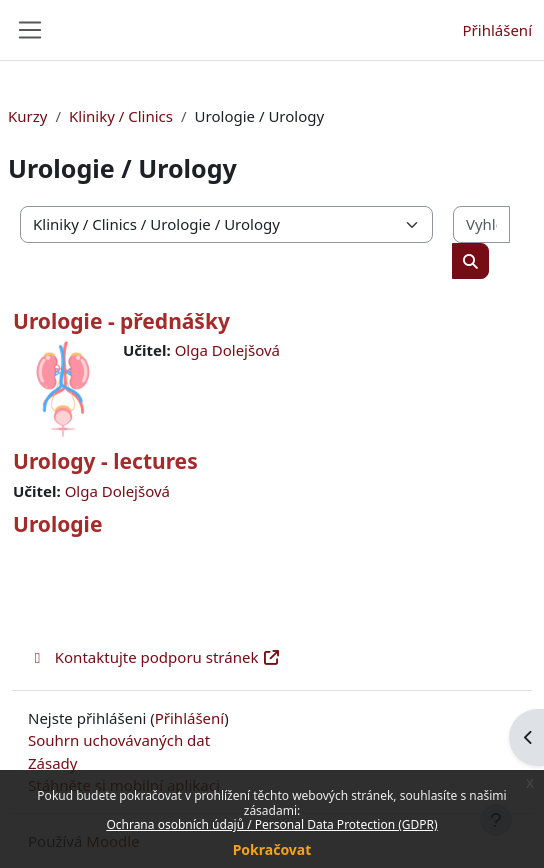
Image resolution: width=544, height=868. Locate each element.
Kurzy (27, 116)
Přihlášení (497, 30)
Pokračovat (272, 849)
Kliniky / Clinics (121, 116)
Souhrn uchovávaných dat (119, 740)
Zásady (52, 763)
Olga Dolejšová (227, 350)
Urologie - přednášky (121, 321)
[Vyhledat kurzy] (481, 224)
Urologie (57, 524)
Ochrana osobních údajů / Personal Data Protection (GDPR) (271, 824)
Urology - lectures (105, 461)
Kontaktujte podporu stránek (154, 657)
